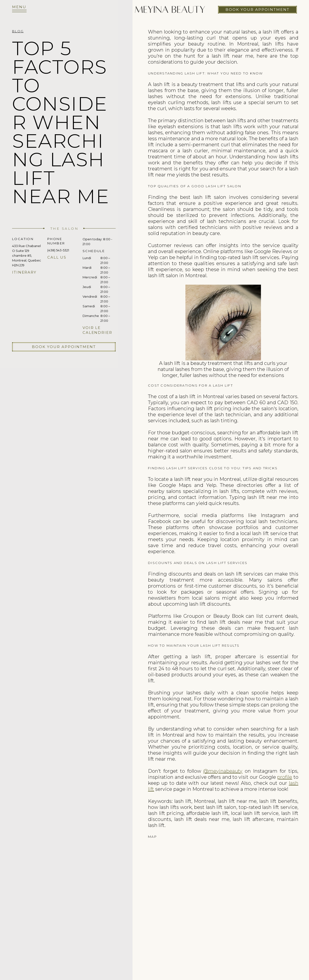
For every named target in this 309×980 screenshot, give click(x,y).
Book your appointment (257, 10)
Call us (57, 257)
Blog (18, 31)
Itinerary (24, 272)
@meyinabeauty (223, 771)
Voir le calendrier (97, 330)
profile (285, 777)
